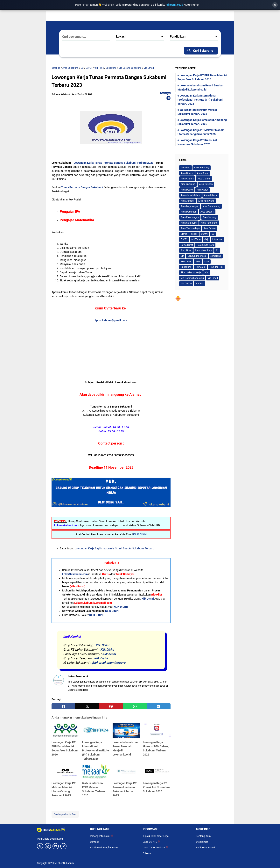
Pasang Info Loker (102, 836)
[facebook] (63, 706)
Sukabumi (186, 267)
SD (182, 256)
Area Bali (185, 168)
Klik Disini (148, 599)
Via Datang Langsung (192, 278)
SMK (198, 262)
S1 (217, 250)
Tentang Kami (204, 836)
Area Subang (210, 217)
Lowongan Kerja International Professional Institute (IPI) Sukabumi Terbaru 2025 (95, 750)
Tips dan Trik (216, 267)
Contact (94, 842)
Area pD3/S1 (207, 212)
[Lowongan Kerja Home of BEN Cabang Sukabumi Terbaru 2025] (157, 731)
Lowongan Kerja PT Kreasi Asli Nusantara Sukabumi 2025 (156, 787)
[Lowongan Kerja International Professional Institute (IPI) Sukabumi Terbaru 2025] (96, 731)
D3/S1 (184, 239)
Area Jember (188, 201)
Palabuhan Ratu (205, 245)
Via (207, 272)
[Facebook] (40, 846)
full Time (196, 239)
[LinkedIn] (56, 846)
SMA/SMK (186, 262)
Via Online (186, 284)
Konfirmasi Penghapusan (104, 847)
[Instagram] (48, 846)
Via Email (213, 278)
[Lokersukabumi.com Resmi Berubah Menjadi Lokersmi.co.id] (126, 731)
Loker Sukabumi (65, 863)
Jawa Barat (187, 245)
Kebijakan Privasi (205, 847)
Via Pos (199, 284)
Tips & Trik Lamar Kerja (156, 836)
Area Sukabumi (189, 223)
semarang (216, 256)
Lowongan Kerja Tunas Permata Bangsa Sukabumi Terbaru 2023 (114, 163)
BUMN (204, 234)
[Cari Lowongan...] (86, 37)
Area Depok (187, 190)
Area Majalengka (190, 206)
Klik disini (109, 654)
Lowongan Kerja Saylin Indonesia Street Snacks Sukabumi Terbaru (114, 548)
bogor (194, 234)
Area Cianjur (204, 179)
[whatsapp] (135, 706)
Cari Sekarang (200, 51)
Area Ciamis (187, 179)
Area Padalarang (211, 206)
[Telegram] (63, 846)
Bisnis (184, 234)
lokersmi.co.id (175, 5)
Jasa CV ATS (151, 842)
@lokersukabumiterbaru (108, 663)
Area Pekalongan (190, 217)
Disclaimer (202, 842)
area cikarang (188, 184)
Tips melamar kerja (191, 272)
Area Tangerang (209, 223)
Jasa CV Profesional (156, 847)
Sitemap (147, 853)
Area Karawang (206, 201)
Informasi (217, 239)
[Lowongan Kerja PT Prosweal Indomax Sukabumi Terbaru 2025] (126, 771)
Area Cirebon (206, 184)
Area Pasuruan (189, 212)
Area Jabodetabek (190, 195)
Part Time (186, 250)
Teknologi (200, 267)
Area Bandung (202, 168)
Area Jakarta (211, 195)
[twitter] (87, 706)
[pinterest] (111, 706)
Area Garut (202, 190)
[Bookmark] (169, 98)
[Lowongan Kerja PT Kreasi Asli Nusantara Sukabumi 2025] (157, 771)
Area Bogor (203, 173)
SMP (207, 262)
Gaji (206, 239)
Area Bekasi (187, 173)
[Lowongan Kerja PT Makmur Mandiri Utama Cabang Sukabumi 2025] (65, 771)
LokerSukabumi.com (75, 574)
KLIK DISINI (140, 534)
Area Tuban (210, 228)
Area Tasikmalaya (190, 228)
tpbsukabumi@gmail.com (111, 320)
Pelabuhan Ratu (203, 250)
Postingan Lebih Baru (65, 814)
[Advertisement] (141, 347)
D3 (213, 234)
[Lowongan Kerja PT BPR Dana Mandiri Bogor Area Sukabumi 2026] (65, 731)
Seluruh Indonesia (197, 256)
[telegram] (159, 706)
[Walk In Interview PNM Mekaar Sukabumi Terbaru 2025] (96, 771)
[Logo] (61, 830)
